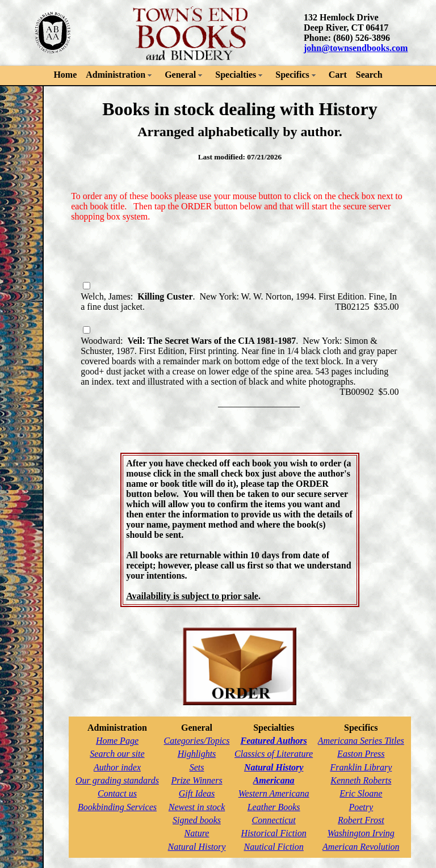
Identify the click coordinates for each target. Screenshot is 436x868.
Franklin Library (361, 767)
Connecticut (273, 820)
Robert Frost (361, 820)
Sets (197, 767)
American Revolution (361, 847)
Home (65, 75)
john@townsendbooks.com (356, 48)
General (180, 75)
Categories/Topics (197, 741)
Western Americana (274, 793)
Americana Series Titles (361, 741)
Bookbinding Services (117, 807)
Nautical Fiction (273, 847)
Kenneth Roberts (361, 780)
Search (369, 75)
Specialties (236, 75)
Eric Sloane (361, 793)
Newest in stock (197, 807)
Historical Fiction (274, 833)
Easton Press (361, 754)
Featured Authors (274, 741)
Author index (117, 767)
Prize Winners (196, 780)
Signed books (197, 820)
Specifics (292, 75)
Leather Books (274, 807)
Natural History (197, 847)
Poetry (361, 807)
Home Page (117, 741)
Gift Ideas (197, 793)
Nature (197, 833)
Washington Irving (361, 833)
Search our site (117, 754)
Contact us (117, 793)
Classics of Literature (274, 754)
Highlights (197, 754)
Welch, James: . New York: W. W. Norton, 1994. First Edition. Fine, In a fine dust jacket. (239, 297)
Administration (116, 75)
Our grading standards (117, 780)
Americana (274, 780)
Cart (338, 75)
